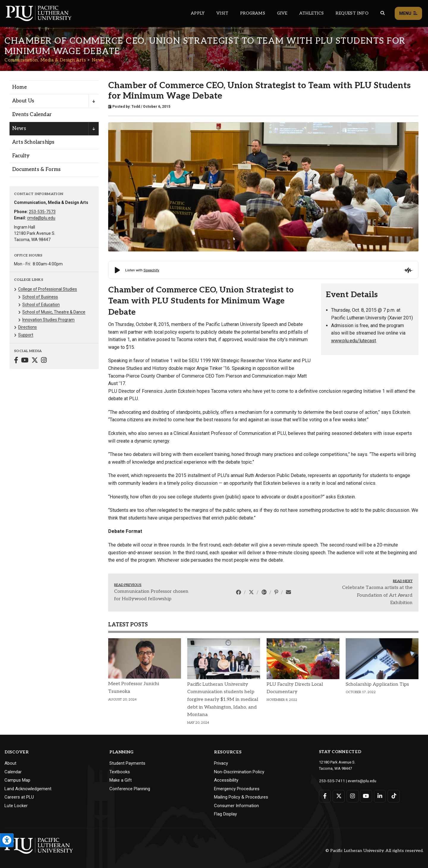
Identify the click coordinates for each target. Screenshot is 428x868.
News (98, 60)
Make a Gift (121, 780)
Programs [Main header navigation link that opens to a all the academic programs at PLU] (253, 13)
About (10, 763)
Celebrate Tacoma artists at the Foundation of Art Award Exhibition (377, 595)
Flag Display (225, 814)
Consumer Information (236, 806)
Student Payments (127, 763)
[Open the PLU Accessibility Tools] (7, 840)
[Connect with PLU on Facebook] (325, 796)
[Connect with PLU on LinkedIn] (379, 796)
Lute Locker (16, 806)
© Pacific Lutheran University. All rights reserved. (374, 851)
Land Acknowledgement (28, 789)
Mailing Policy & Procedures (241, 797)
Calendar (13, 772)
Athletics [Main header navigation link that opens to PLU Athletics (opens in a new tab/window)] (312, 13)
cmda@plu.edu (41, 218)
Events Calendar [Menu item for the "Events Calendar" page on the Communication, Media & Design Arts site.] (32, 115)
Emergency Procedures (237, 789)
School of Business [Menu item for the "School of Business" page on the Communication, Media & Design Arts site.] (40, 297)
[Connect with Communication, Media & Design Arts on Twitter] (35, 361)
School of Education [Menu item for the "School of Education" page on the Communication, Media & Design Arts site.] (41, 305)
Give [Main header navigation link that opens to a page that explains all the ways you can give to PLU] (282, 13)
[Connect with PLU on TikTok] (392, 796)
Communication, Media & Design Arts (45, 60)
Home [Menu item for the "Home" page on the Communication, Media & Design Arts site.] (19, 87)
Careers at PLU (19, 797)
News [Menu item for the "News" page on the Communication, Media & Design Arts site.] (19, 129)
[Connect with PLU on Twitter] (338, 796)
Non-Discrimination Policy (239, 772)
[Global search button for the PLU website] (383, 13)
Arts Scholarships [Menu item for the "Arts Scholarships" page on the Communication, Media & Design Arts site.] (33, 142)
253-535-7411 (331, 781)
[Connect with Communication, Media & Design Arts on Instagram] (44, 361)
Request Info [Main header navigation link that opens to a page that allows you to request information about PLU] (352, 13)
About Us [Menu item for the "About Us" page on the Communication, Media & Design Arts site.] (23, 101)
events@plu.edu (359, 781)
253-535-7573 (42, 212)
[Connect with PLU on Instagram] (352, 796)
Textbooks (120, 772)
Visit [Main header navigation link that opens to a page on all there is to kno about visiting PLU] (222, 13)
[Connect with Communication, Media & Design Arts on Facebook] (16, 361)
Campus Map (17, 780)
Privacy (221, 763)
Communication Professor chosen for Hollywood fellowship (151, 595)
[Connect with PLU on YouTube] (365, 796)
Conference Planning (130, 789)
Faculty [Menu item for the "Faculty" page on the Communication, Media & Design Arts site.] (21, 156)
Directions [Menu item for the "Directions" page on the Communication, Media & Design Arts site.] (27, 327)
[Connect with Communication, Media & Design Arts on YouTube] (25, 361)
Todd (136, 107)
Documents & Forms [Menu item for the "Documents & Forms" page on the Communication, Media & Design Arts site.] (36, 170)
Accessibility (226, 780)
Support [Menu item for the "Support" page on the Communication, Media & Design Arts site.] (26, 335)
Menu (408, 14)
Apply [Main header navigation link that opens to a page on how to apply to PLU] (198, 13)
